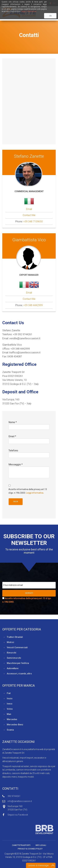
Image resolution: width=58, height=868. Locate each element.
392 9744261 (14, 796)
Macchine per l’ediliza (18, 663)
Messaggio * (29, 472)
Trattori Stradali (15, 637)
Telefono (29, 455)
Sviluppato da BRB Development (28, 829)
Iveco (10, 704)
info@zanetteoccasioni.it (20, 801)
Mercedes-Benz (15, 725)
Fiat (9, 693)
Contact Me (29, 215)
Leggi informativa (35, 493)
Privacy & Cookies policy (30, 849)
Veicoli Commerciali (17, 647)
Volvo (10, 709)
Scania (10, 730)
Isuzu (10, 698)
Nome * (29, 426)
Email (29, 209)
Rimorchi (12, 653)
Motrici (10, 642)
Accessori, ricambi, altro (19, 674)
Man (9, 714)
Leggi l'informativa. (29, 11)
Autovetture (13, 668)
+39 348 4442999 (33, 305)
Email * (29, 441)
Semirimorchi (14, 658)
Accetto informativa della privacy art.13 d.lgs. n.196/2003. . (29, 489)
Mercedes (12, 719)
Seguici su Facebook (18, 815)
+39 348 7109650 (33, 222)
